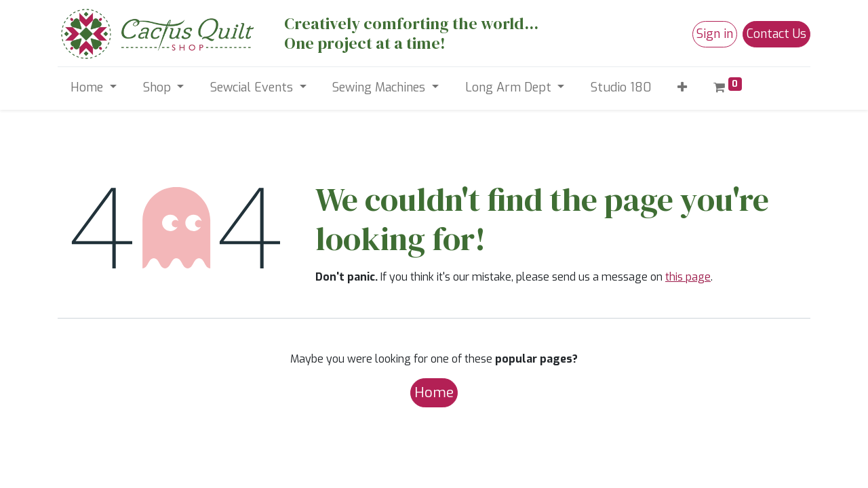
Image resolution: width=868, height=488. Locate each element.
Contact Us (776, 34)
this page (688, 277)
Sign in (715, 34)
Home (434, 392)
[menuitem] (621, 88)
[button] (683, 88)
